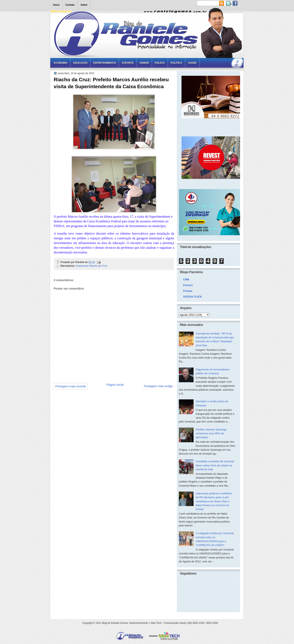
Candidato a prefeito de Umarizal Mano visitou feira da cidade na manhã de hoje (215, 465)
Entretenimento (105, 63)
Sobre (84, 5)
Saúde (192, 63)
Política (176, 63)
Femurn (188, 285)
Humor (144, 63)
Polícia (160, 63)
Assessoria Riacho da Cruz (91, 266)
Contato (70, 5)
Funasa (188, 291)
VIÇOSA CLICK (193, 297)
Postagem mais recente (71, 386)
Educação (80, 63)
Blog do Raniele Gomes (115, 623)
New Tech (156, 623)
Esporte (128, 63)
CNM (186, 279)
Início (56, 5)
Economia (61, 63)
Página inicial (115, 385)
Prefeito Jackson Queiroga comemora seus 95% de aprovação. (211, 433)
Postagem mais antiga (158, 386)
